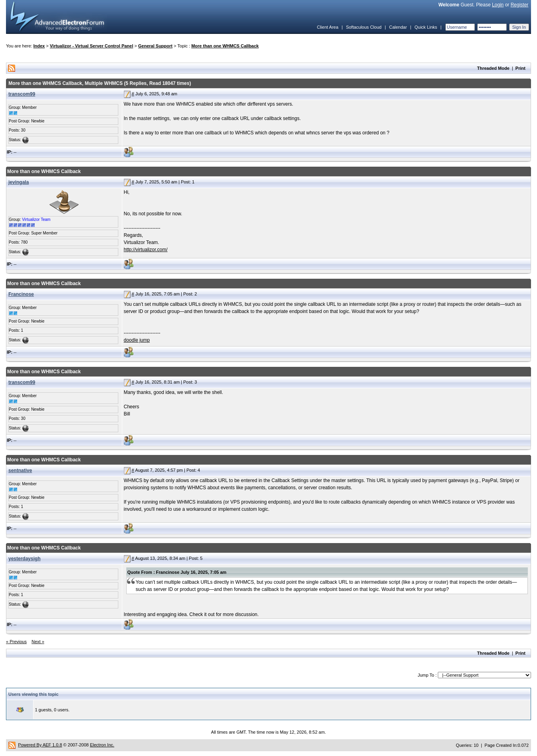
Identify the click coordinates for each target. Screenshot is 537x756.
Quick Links (426, 27)
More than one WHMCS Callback (225, 46)
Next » (38, 642)
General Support (155, 46)
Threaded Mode (493, 68)
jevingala (19, 182)
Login (498, 5)
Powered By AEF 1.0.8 (40, 745)
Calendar (398, 27)
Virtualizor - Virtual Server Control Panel (91, 46)
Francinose (21, 294)
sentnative (20, 471)
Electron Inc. (102, 745)
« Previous (16, 642)
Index (39, 46)
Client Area (327, 27)
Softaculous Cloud (364, 27)
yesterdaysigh (24, 559)
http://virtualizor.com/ (146, 250)
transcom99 (22, 94)
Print (520, 68)
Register (520, 5)
